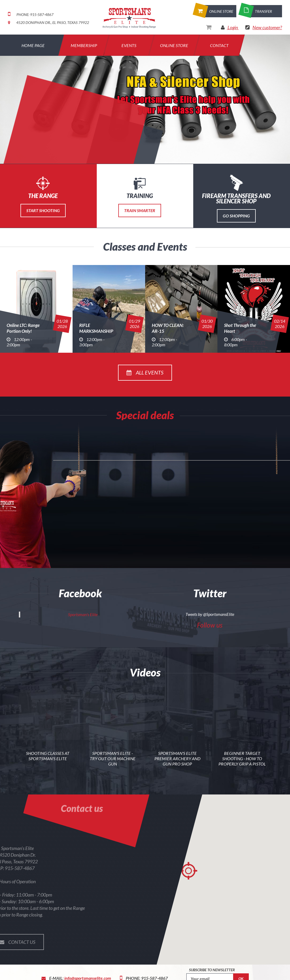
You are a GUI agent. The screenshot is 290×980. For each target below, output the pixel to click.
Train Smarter (140, 210)
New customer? (267, 27)
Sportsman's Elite (83, 614)
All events (145, 372)
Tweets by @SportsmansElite (210, 614)
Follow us (210, 625)
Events (129, 45)
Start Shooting (43, 210)
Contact (219, 45)
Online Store (174, 45)
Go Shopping (236, 216)
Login (233, 27)
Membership (84, 45)
